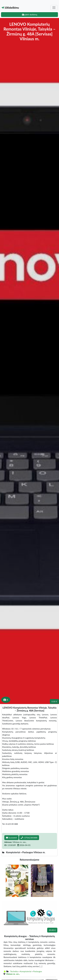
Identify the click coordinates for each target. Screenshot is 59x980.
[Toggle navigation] (54, 8)
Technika (14, 971)
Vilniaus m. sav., (13, 974)
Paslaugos (38, 971)
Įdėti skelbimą (29, 15)
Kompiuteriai (26, 971)
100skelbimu (10, 8)
